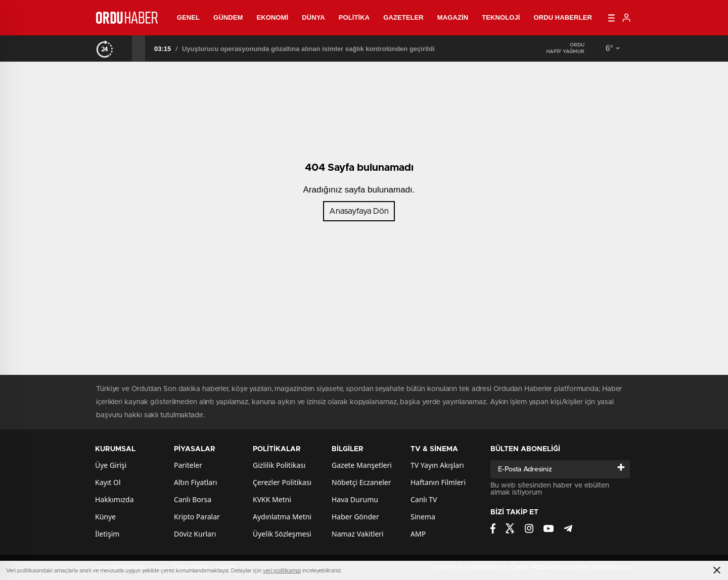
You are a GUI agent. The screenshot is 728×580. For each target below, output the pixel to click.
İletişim (107, 534)
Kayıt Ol (108, 482)
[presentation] (125, 48)
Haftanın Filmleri (438, 482)
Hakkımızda (115, 499)
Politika (354, 17)
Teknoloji (501, 17)
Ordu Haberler (562, 17)
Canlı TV (424, 499)
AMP (418, 534)
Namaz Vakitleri (358, 534)
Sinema (423, 517)
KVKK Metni (272, 499)
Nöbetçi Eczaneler (361, 482)
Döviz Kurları (195, 534)
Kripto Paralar (197, 517)
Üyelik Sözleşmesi (282, 534)
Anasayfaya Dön (359, 211)
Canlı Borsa (193, 499)
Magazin (453, 17)
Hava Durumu (355, 499)
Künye (105, 517)
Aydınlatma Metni (282, 517)
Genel (188, 17)
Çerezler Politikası (282, 482)
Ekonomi (272, 17)
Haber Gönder (355, 517)
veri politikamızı (282, 571)
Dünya (313, 17)
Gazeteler (403, 17)
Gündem (228, 17)
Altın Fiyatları (195, 482)
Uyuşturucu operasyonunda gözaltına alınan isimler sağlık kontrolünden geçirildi (308, 49)
